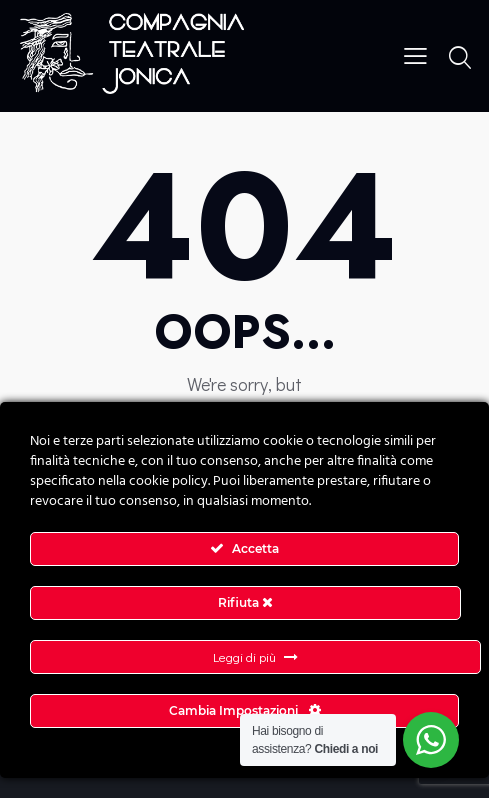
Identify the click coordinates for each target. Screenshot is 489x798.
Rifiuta (245, 602)
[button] (415, 53)
